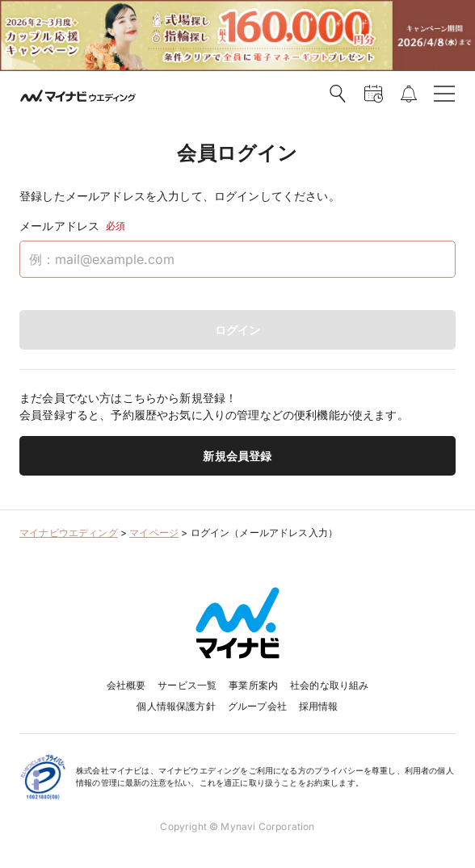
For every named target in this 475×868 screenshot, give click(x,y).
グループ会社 (257, 706)
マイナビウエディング (69, 533)
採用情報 (319, 706)
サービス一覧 (187, 685)
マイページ (154, 533)
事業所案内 (253, 685)
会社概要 (126, 685)
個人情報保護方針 (176, 706)
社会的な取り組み (329, 685)
